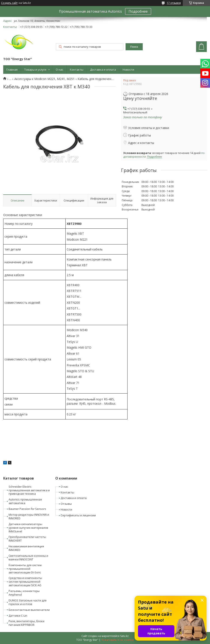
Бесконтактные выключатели (29, 610)
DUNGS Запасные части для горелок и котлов (28, 602)
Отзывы (66, 504)
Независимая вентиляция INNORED (26, 548)
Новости (128, 70)
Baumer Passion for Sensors (27, 509)
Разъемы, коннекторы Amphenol (24, 593)
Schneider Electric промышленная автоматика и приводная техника (29, 490)
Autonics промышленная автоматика (25, 501)
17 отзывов (174, 3)
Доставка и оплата (103, 70)
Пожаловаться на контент (118, 640)
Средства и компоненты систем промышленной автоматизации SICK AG (25, 582)
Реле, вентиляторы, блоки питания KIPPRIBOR (26, 623)
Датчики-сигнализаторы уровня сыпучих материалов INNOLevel (28, 528)
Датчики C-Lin (18, 616)
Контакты (77, 70)
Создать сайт (9, 3)
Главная (12, 70)
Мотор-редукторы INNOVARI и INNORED (29, 516)
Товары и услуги (35, 70)
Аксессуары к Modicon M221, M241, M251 (44, 79)
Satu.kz (124, 636)
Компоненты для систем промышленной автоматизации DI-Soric (25, 569)
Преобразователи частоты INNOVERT (27, 539)
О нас (59, 70)
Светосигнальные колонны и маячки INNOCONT (28, 557)
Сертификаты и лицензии (78, 515)
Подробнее (138, 11)
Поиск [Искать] (134, 47)
